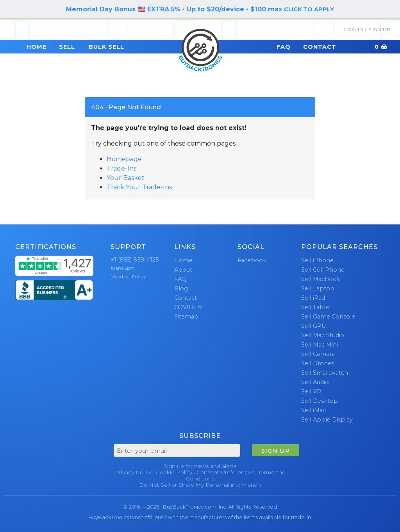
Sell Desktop (320, 401)
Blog (181, 288)
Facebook (252, 260)
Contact (320, 47)
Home (37, 47)
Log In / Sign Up (367, 29)
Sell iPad (313, 298)
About (183, 270)
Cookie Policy (174, 472)
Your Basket (126, 178)
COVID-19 (188, 307)
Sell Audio (315, 382)
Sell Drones (318, 363)
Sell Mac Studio (323, 335)
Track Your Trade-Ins (139, 187)
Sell (67, 47)
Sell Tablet (316, 307)
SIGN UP (276, 451)
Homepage (124, 159)
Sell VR (311, 391)
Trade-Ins (121, 168)
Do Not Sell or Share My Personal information (200, 485)
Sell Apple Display (327, 420)
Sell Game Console (328, 317)
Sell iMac (313, 410)
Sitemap (186, 317)
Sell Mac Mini (320, 345)
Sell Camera (318, 354)
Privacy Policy (133, 472)
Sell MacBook (321, 279)
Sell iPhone (317, 260)
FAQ (284, 47)
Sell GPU (313, 326)
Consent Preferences (225, 472)
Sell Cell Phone (323, 270)
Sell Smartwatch (325, 373)
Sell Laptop (318, 288)
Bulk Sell (106, 47)
